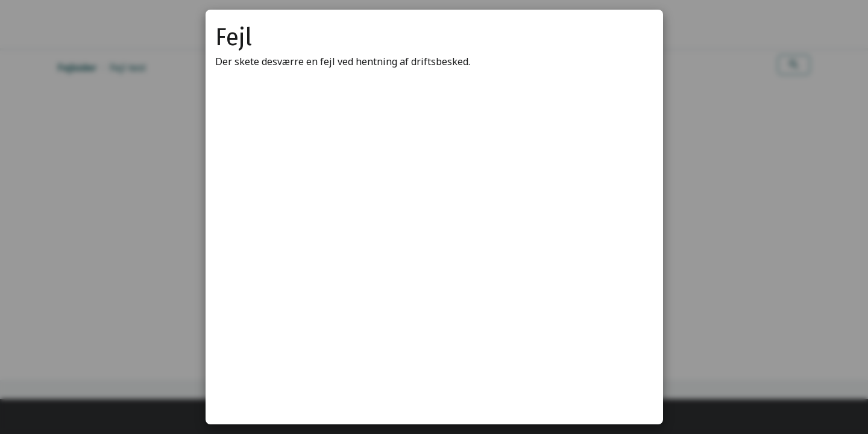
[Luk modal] (639, 34)
